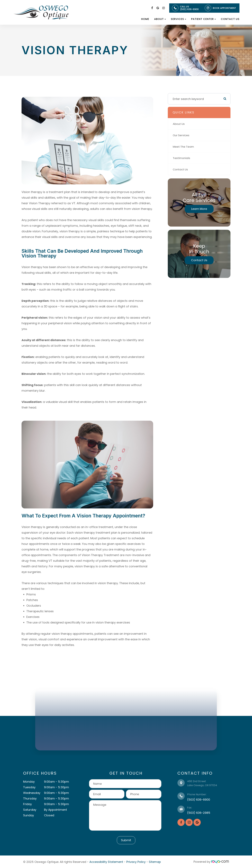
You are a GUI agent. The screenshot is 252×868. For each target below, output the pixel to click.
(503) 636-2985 (199, 813)
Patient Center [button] (203, 19)
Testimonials (182, 158)
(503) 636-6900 (199, 800)
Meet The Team (184, 147)
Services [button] (178, 19)
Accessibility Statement (106, 862)
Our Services (182, 135)
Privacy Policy (136, 862)
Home (145, 19)
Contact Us (230, 19)
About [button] (160, 19)
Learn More (199, 209)
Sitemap (155, 862)
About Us (179, 124)
